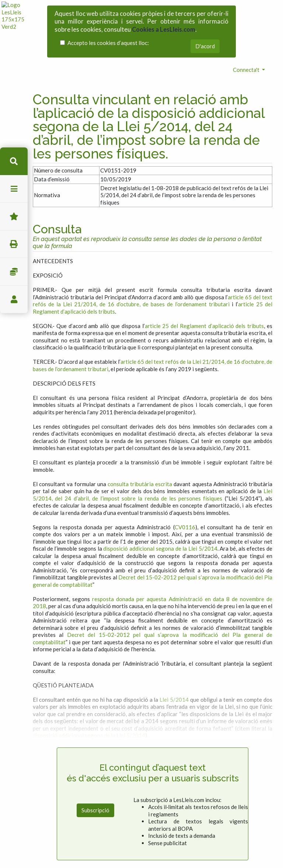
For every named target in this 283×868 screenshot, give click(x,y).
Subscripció (95, 775)
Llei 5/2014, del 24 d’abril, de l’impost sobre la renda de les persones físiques (153, 460)
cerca (14, 161)
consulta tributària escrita (140, 449)
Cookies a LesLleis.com (164, 24)
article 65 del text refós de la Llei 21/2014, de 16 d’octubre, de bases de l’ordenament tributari (153, 265)
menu (14, 189)
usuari (14, 299)
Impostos (14, 272)
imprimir (14, 244)
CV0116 (185, 492)
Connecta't (247, 34)
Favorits (14, 217)
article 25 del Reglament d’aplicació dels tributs (205, 290)
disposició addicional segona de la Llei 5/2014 (160, 513)
